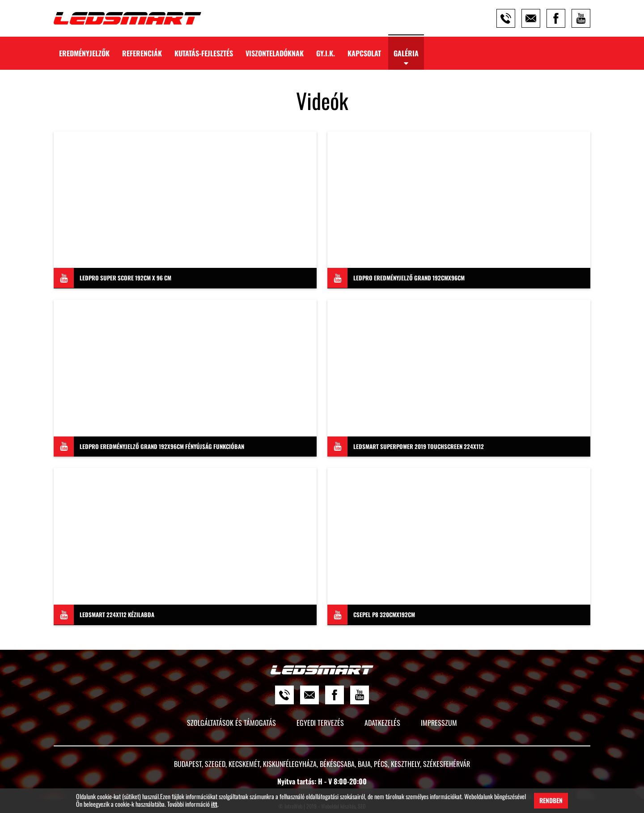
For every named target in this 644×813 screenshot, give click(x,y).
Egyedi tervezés (320, 723)
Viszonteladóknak (275, 53)
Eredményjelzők (84, 53)
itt (214, 804)
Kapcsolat (364, 53)
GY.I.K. (326, 53)
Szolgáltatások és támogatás (231, 723)
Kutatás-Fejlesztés (204, 53)
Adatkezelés (382, 723)
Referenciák (142, 53)
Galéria (406, 53)
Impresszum (439, 723)
